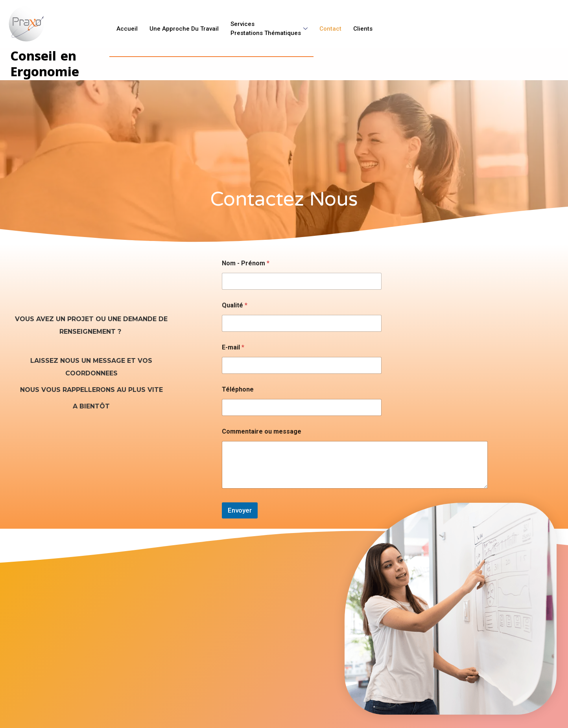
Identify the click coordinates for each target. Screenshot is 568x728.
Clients (363, 27)
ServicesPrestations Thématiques (269, 27)
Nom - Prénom (246, 263)
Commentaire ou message (262, 431)
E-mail (233, 347)
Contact (330, 27)
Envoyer (240, 510)
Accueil (127, 27)
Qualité (235, 305)
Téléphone (238, 389)
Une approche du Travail (184, 27)
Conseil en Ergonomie (46, 64)
